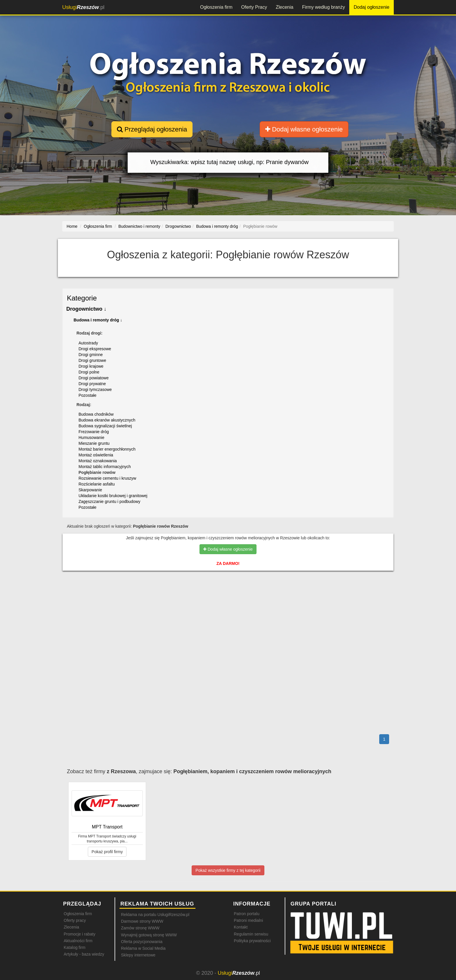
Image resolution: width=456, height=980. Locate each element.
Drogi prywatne (92, 384)
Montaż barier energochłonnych (107, 449)
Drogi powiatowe (94, 378)
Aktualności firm (78, 941)
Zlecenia (284, 7)
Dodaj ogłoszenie (372, 7)
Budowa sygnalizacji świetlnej (105, 426)
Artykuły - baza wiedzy (84, 954)
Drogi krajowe (91, 366)
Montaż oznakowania (98, 461)
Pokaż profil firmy (107, 852)
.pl (83, 7)
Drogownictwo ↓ (86, 309)
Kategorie (82, 298)
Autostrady (88, 343)
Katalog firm (75, 947)
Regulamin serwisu (251, 934)
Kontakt (241, 927)
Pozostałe (87, 395)
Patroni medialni (248, 920)
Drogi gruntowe (92, 360)
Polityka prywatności (252, 941)
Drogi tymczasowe (95, 389)
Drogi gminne (91, 355)
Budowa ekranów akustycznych (107, 420)
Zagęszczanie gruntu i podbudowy (109, 501)
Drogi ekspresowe (95, 349)
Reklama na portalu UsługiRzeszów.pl (155, 915)
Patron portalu (247, 914)
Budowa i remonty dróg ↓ (98, 320)
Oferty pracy (75, 920)
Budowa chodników (96, 414)
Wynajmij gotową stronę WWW (149, 935)
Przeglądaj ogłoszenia (152, 129)
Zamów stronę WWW (140, 928)
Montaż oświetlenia (96, 455)
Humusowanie (91, 437)
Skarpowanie (90, 490)
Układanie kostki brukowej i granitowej (113, 496)
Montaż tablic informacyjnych (105, 467)
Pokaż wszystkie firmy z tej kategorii (228, 870)
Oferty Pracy (254, 7)
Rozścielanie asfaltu (97, 484)
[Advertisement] (228, 600)
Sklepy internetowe (138, 955)
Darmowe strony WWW (142, 921)
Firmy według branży (324, 7)
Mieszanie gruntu (94, 443)
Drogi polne (89, 372)
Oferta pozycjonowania (142, 942)
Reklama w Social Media (143, 948)
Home (72, 226)
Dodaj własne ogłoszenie (304, 129)
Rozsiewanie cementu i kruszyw (107, 478)
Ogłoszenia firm (216, 7)
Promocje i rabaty (80, 934)
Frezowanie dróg (94, 432)
